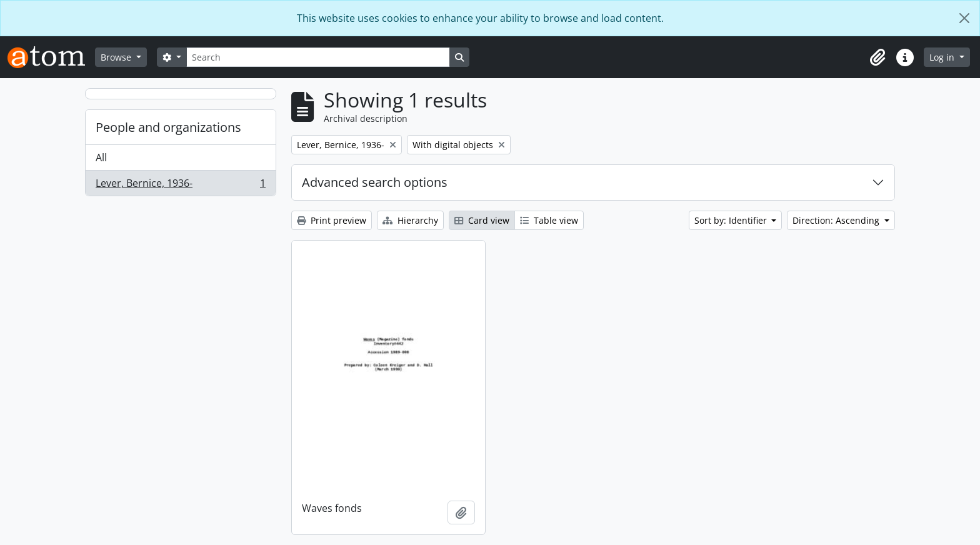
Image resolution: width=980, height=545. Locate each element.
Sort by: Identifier (732, 220)
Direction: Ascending (837, 220)
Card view (482, 220)
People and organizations (168, 127)
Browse (117, 57)
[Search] (318, 57)
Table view (549, 220)
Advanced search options (375, 182)
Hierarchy (410, 220)
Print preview (332, 220)
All (101, 157)
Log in (943, 57)
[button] (877, 57)
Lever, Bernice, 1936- (180, 186)
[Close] (964, 18)
